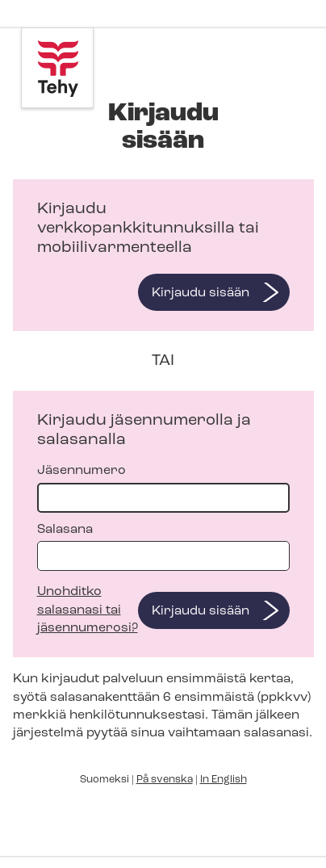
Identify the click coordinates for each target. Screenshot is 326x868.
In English (224, 780)
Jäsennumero (163, 488)
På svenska (165, 780)
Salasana (163, 547)
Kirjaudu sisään (201, 293)
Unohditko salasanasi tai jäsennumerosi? (88, 610)
